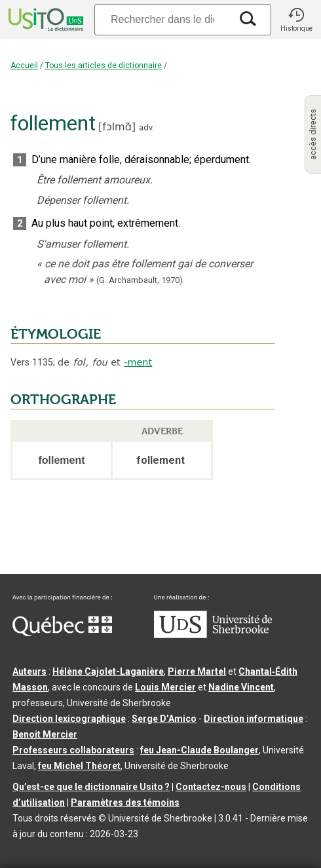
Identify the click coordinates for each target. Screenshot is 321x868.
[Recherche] (162, 19)
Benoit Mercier (45, 734)
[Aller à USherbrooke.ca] (213, 635)
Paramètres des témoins (125, 802)
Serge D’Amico (164, 719)
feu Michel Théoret (79, 766)
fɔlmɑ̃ (117, 127)
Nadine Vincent (241, 687)
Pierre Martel (197, 671)
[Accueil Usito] (45, 20)
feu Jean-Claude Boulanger (199, 750)
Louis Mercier (165, 687)
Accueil (24, 66)
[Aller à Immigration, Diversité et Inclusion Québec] (62, 633)
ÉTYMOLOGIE (56, 334)
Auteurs (29, 671)
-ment (138, 362)
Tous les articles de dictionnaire (104, 66)
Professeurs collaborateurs (73, 750)
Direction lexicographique (69, 719)
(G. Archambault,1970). (141, 280)
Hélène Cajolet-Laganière (108, 671)
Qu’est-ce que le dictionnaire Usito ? (91, 787)
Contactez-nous (211, 787)
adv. (146, 127)
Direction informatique (254, 719)
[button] (296, 20)
